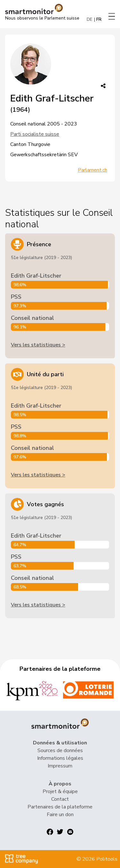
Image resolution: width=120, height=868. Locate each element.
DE (90, 19)
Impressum (60, 766)
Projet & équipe (60, 791)
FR (99, 19)
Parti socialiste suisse (35, 134)
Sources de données (60, 750)
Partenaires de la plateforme (60, 807)
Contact (60, 799)
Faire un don (60, 815)
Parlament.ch (92, 170)
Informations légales (60, 758)
